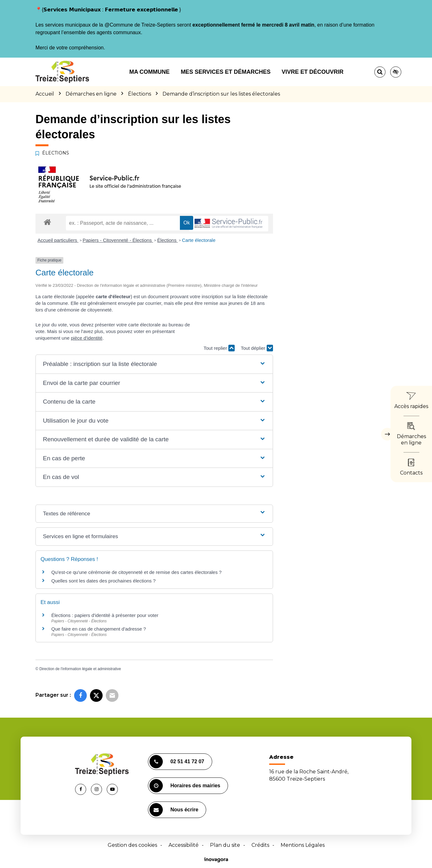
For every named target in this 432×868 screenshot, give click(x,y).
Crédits (260, 845)
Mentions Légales (303, 845)
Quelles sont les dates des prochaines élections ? (103, 581)
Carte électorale (199, 240)
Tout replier (219, 348)
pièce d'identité (87, 338)
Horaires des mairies (185, 786)
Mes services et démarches (226, 72)
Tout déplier (257, 348)
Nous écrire (174, 810)
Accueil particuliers (58, 240)
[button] (154, 364)
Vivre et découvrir (312, 72)
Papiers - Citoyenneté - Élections (118, 240)
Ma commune (149, 72)
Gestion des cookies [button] (132, 845)
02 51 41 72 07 (177, 762)
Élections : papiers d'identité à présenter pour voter (105, 615)
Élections (167, 240)
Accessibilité (184, 845)
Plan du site (225, 845)
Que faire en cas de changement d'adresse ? (99, 629)
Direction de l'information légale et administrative (80, 669)
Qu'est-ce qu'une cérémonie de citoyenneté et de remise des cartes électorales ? (137, 572)
